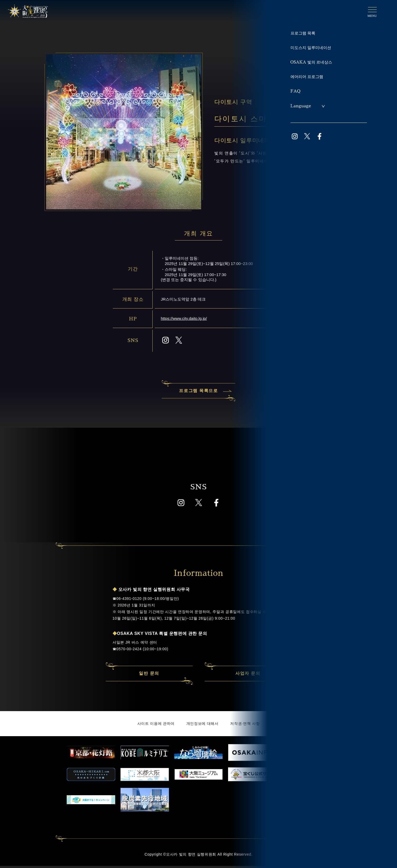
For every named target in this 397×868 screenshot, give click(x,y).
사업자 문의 (248, 676)
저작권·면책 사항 (245, 726)
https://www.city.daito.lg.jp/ (184, 318)
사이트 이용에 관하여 (156, 726)
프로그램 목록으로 (204, 393)
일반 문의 (149, 676)
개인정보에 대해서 (202, 726)
